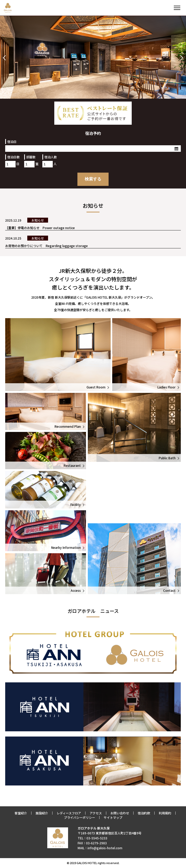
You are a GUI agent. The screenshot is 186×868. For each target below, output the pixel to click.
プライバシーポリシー (79, 817)
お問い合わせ (120, 813)
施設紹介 (42, 813)
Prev (5, 58)
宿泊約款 (144, 813)
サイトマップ (113, 817)
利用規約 (165, 813)
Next (181, 58)
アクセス (96, 813)
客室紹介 (21, 813)
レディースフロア (69, 813)
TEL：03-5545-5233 (92, 838)
